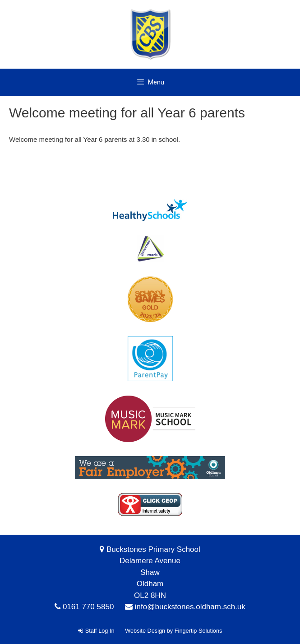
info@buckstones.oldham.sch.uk (190, 607)
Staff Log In (96, 631)
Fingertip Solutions (198, 631)
